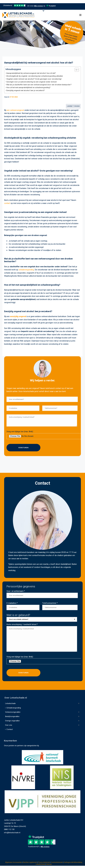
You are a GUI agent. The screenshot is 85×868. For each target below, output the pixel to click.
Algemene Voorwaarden (13, 862)
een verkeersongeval (15, 110)
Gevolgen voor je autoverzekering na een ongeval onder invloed (31, 82)
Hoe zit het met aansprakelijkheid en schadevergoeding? (28, 88)
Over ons (9, 725)
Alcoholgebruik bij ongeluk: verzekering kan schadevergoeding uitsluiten (35, 76)
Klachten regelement (30, 862)
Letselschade (10, 703)
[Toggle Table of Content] (76, 70)
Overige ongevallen (12, 721)
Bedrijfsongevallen (12, 716)
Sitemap (49, 864)
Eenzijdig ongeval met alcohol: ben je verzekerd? (26, 91)
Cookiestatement (57, 862)
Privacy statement (44, 862)
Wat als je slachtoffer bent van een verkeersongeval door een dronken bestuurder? (39, 85)
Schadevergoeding (13, 708)
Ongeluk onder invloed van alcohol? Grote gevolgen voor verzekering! (34, 79)
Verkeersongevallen (13, 712)
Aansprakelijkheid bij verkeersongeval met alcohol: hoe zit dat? (31, 73)
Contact (9, 729)
